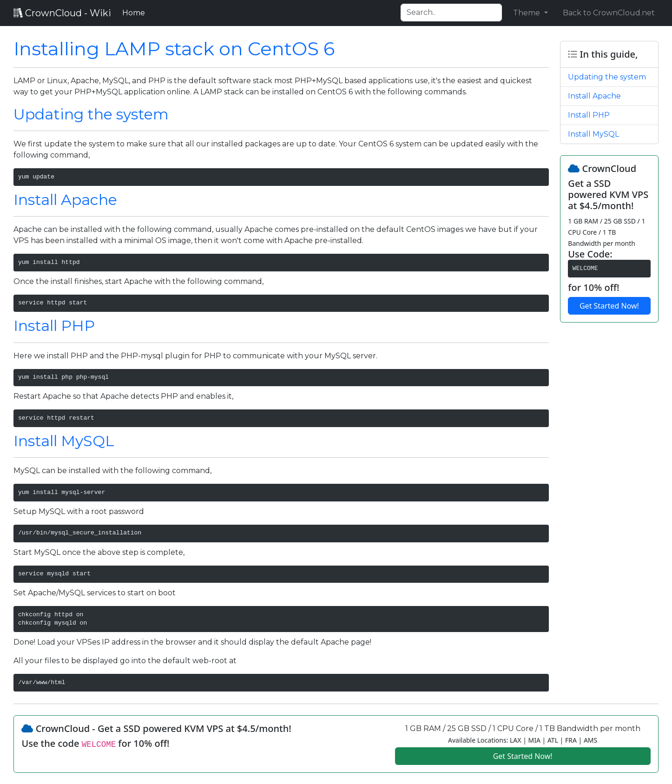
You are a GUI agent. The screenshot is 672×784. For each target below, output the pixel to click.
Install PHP (54, 326)
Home (135, 12)
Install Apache (65, 200)
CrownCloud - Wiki (62, 13)
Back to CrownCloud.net (609, 13)
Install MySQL (64, 441)
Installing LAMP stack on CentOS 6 (174, 49)
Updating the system (91, 114)
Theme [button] (527, 13)
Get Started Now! (609, 306)
